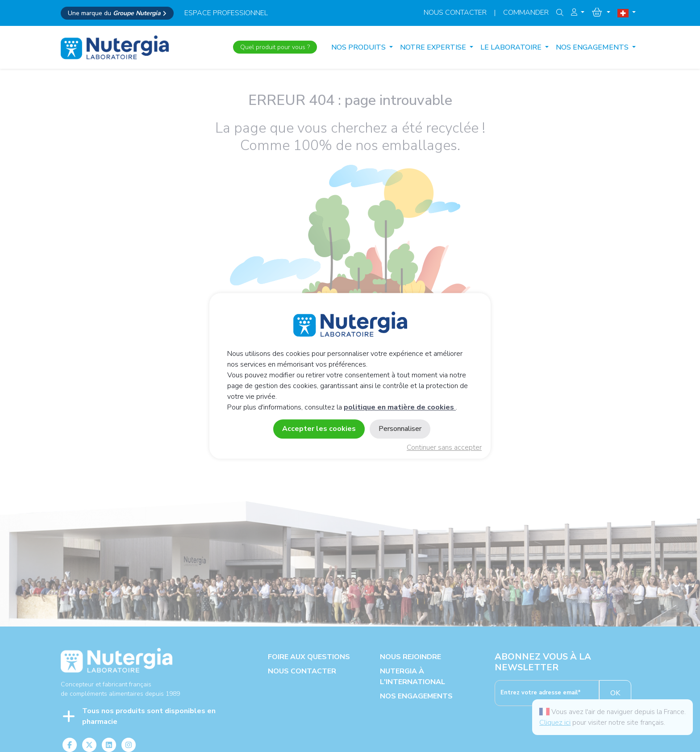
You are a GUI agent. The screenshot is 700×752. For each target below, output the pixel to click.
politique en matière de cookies (400, 408)
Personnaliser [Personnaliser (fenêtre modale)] (400, 429)
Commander (526, 13)
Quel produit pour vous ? (275, 47)
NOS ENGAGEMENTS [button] (593, 47)
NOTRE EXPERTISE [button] (434, 47)
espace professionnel (226, 13)
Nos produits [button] (359, 47)
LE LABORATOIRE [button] (512, 47)
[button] (578, 13)
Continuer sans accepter (444, 448)
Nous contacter (455, 13)
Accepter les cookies (319, 429)
